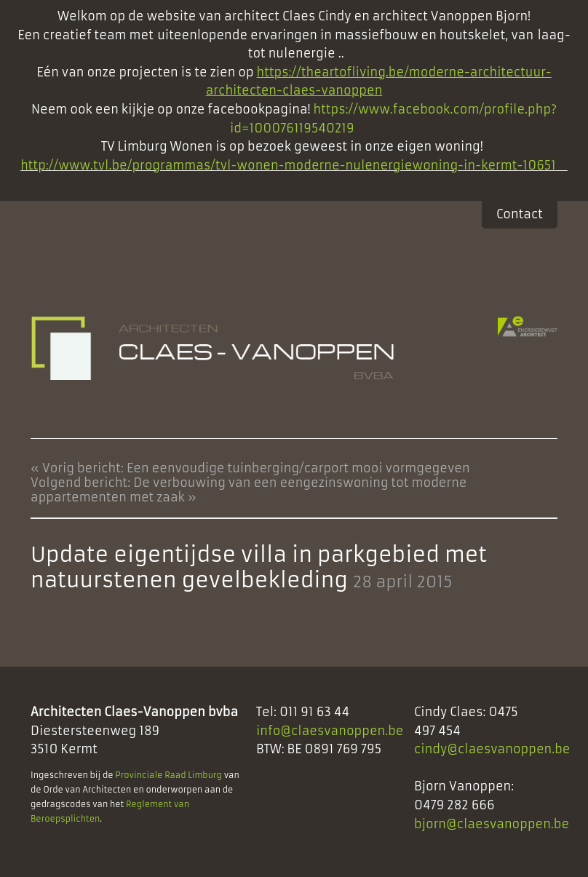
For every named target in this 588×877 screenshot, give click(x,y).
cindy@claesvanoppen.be (492, 749)
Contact (520, 214)
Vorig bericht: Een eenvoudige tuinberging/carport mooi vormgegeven (256, 468)
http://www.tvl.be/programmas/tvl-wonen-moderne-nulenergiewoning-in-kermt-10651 (288, 165)
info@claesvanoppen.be (330, 731)
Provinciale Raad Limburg (168, 775)
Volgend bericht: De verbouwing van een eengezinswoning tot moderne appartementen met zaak (249, 490)
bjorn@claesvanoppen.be (492, 824)
